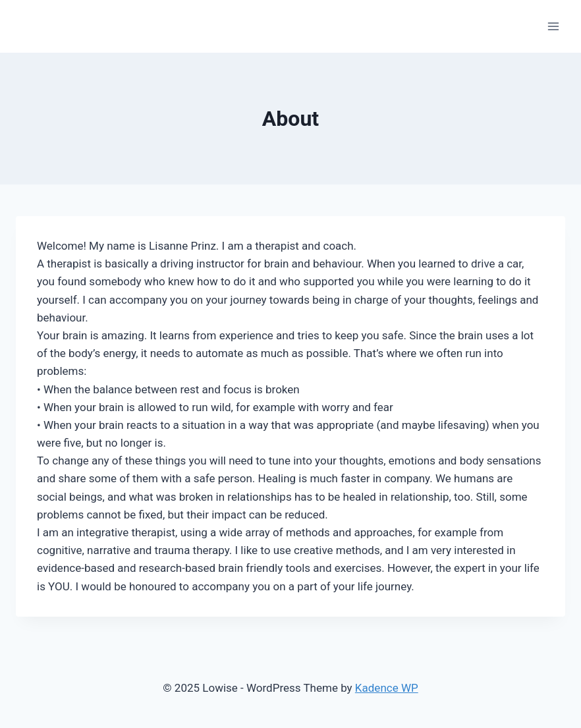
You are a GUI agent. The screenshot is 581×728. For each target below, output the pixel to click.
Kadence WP (387, 688)
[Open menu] (553, 26)
